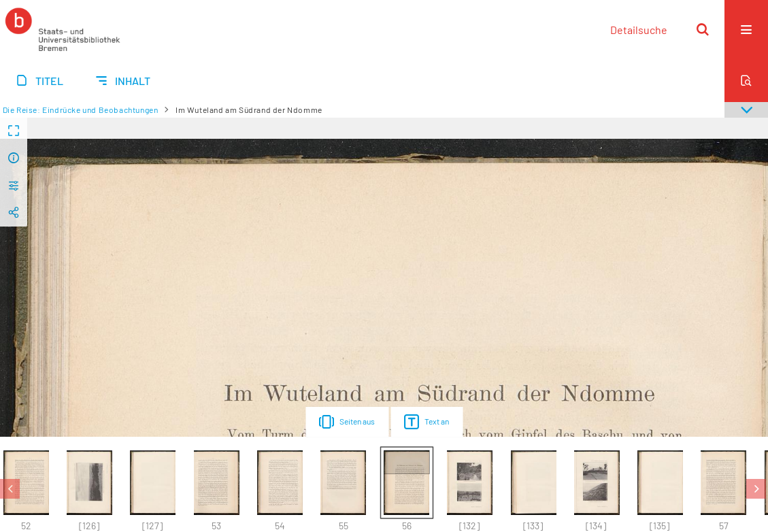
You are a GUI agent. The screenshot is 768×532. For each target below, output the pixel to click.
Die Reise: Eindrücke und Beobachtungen (81, 110)
